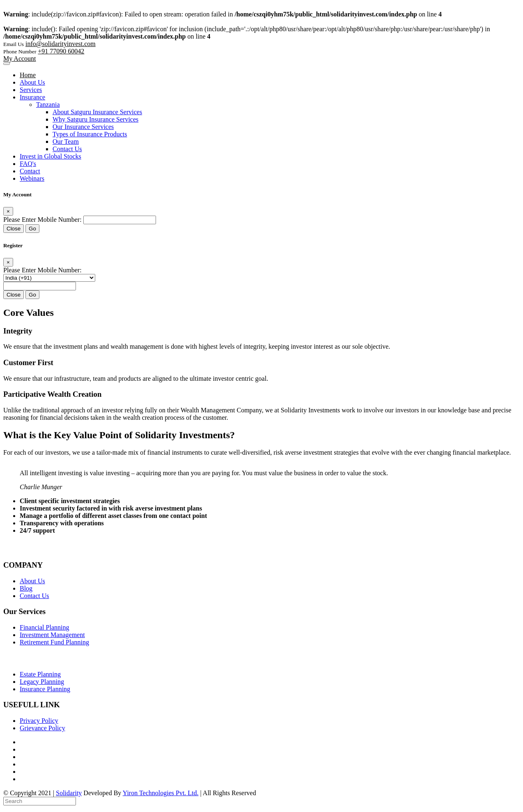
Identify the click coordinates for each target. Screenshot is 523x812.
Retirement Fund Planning (54, 642)
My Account (20, 59)
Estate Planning (40, 674)
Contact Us (67, 149)
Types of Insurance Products (90, 134)
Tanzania (48, 105)
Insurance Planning (45, 689)
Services (31, 90)
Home (28, 75)
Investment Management (52, 635)
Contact (30, 171)
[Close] (8, 211)
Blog (26, 588)
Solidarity (69, 793)
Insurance (32, 97)
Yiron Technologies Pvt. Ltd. (161, 793)
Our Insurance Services (83, 127)
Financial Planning (44, 627)
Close (14, 229)
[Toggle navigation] (7, 64)
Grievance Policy (42, 728)
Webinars (32, 178)
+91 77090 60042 (61, 51)
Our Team (66, 141)
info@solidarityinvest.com (61, 44)
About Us (32, 82)
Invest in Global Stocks (50, 156)
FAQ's (28, 164)
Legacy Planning (42, 682)
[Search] (40, 801)
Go (32, 229)
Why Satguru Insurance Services (95, 119)
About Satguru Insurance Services (97, 112)
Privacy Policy (39, 721)
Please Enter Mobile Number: (42, 220)
